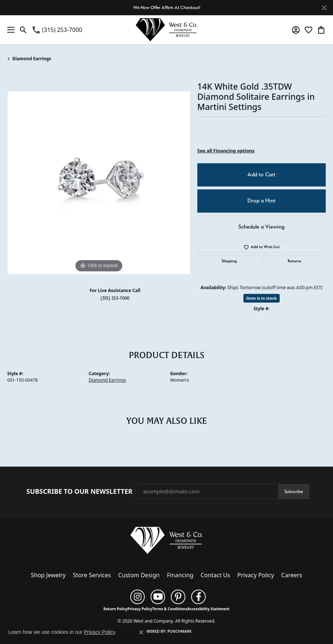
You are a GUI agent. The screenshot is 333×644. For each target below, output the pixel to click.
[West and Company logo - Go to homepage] (166, 30)
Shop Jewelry (48, 575)
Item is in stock (262, 298)
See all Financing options (226, 151)
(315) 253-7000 (115, 298)
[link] (57, 30)
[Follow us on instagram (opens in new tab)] (137, 597)
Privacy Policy (256, 575)
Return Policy (115, 609)
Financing (180, 575)
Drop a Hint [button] (261, 201)
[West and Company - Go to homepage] (166, 542)
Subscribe (294, 491)
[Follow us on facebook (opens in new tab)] (198, 597)
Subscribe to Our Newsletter (79, 492)
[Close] (324, 8)
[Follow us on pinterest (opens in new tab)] (178, 597)
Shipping (229, 261)
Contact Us (215, 575)
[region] (99, 183)
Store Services (92, 575)
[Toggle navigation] (9, 30)
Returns (295, 261)
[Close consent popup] (141, 632)
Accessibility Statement (208, 609)
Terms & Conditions (170, 609)
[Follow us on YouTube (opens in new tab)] (158, 597)
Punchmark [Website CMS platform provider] (180, 631)
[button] (23, 30)
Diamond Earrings (32, 59)
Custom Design (139, 575)
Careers (292, 575)
